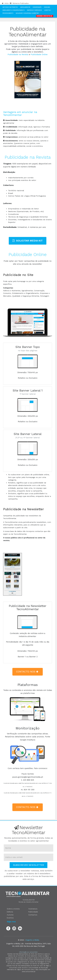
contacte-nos (28, 672)
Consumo (47, 7)
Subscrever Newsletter (28, 865)
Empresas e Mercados (34, 10)
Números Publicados (19, 3)
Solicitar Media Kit (28, 241)
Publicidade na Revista (18, 54)
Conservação (37, 7)
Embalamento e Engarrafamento (14, 10)
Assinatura (33, 909)
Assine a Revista (45, 16)
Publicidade (33, 912)
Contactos (33, 915)
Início (5, 3)
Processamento (8, 13)
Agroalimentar (25, 7)
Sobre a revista (13, 909)
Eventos (10, 918)
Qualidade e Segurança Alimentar (27, 13)
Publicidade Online (39, 54)
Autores (10, 915)
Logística (47, 10)
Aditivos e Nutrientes (10, 7)
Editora (10, 912)
